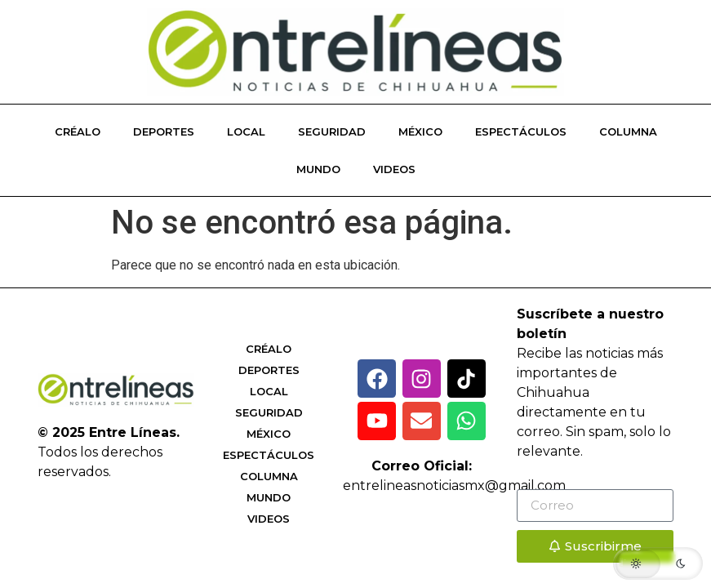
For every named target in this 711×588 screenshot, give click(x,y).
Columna (628, 131)
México (420, 131)
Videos (394, 169)
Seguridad (332, 131)
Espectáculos (521, 131)
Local (246, 131)
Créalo (78, 131)
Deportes (164, 131)
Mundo (318, 169)
